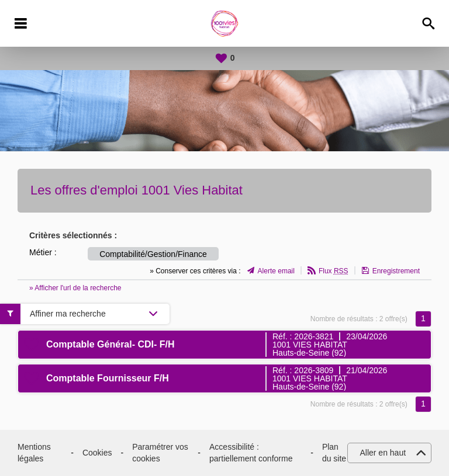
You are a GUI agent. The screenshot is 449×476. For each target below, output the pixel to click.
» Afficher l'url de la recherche (75, 288)
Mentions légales (34, 453)
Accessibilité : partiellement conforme (251, 453)
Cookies (97, 453)
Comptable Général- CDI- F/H (110, 344)
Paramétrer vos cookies (160, 453)
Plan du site (334, 453)
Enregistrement (396, 271)
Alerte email (276, 271)
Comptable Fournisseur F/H (108, 378)
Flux (334, 271)
